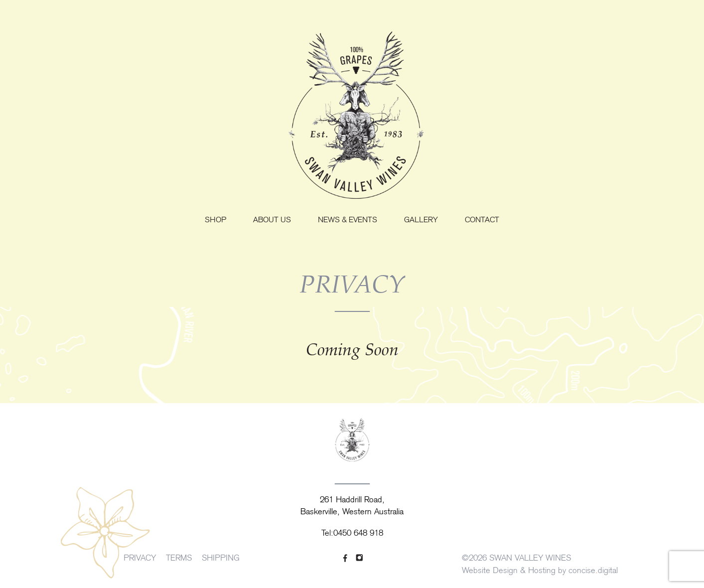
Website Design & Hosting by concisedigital (540, 571)
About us (272, 220)
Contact (482, 220)
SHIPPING (221, 559)
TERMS (179, 559)
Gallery (421, 220)
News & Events (348, 220)
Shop (215, 220)
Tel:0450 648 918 (352, 534)
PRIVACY (140, 559)
